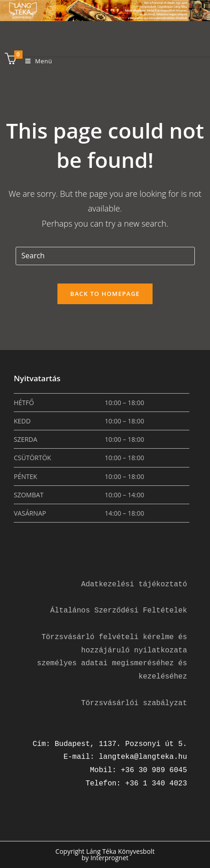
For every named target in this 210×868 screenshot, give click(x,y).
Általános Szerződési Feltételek (119, 611)
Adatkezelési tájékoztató (134, 584)
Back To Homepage (105, 294)
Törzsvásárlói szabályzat (134, 703)
